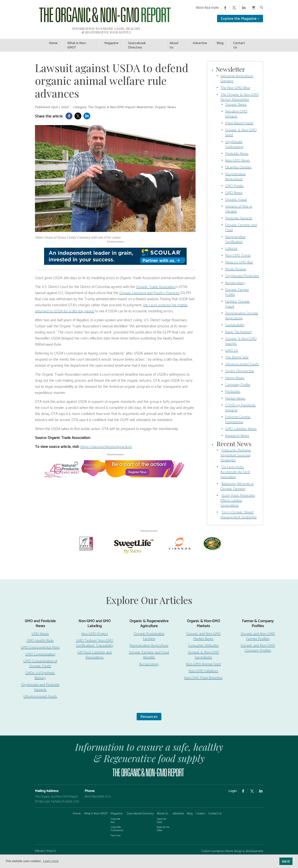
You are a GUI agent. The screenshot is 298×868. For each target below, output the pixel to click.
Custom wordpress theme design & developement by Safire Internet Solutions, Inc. (232, 844)
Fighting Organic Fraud (238, 294)
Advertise (178, 804)
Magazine (117, 804)
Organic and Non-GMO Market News (203, 627)
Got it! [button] (286, 861)
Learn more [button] (51, 861)
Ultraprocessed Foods (242, 355)
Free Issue (116, 826)
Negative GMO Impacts (236, 104)
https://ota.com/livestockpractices (106, 437)
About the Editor (162, 811)
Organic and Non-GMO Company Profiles (258, 638)
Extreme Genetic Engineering (238, 410)
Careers (201, 804)
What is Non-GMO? (96, 804)
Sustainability (235, 315)
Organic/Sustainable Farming (149, 627)
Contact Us (215, 804)
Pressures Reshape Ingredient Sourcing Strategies (236, 446)
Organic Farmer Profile (237, 282)
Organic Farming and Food (241, 218)
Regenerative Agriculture (235, 167)
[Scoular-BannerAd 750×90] (115, 247)
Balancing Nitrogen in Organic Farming (237, 477)
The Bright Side (237, 348)
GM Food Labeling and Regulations (95, 645)
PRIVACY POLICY (46, 841)
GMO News (234, 183)
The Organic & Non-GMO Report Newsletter (240, 87)
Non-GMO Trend (238, 246)
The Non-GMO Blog (235, 78)
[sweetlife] (133, 536)
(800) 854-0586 (207, 7)
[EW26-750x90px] (115, 459)
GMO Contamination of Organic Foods (40, 654)
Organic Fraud (236, 190)
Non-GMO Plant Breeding (203, 668)
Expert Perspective (240, 361)
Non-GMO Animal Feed (203, 655)
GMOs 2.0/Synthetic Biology (40, 666)
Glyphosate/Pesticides (242, 266)
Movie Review (236, 259)
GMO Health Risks (40, 631)
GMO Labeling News (241, 419)
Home (77, 804)
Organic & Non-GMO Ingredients (203, 645)
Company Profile (238, 375)
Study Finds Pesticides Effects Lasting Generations (238, 491)
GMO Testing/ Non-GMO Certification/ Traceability (95, 633)
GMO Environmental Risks (40, 638)
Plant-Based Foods (239, 113)
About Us (162, 804)
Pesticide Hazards (239, 209)
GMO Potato (234, 176)
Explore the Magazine (240, 18)
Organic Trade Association (156, 277)
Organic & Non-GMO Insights (241, 332)
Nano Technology (239, 322)
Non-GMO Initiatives (203, 661)
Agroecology (235, 273)
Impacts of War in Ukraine (239, 199)
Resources (149, 707)
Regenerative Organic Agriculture (242, 306)
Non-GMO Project (95, 624)
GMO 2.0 (232, 341)
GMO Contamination (40, 645)
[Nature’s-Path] (212, 534)
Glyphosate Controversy (234, 135)
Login (233, 781)
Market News (235, 389)
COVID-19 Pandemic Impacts (241, 398)
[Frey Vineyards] (86, 534)
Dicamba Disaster (238, 158)
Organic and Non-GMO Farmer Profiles (258, 627)
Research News (237, 426)
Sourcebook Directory (140, 804)
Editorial (231, 239)
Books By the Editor (163, 819)
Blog (190, 804)
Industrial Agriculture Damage (237, 69)
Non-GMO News (238, 151)
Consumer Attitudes (203, 636)
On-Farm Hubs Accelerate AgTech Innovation (235, 462)
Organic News (236, 95)
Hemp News (235, 368)
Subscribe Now (115, 811)
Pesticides (233, 382)
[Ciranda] (180, 534)
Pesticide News (237, 144)
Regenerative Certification (235, 230)
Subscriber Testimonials (117, 819)
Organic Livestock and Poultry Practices (149, 283)
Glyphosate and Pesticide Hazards (40, 678)
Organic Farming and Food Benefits (149, 645)
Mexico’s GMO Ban (239, 253)
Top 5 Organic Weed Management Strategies (239, 505)
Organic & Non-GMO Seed (241, 123)
